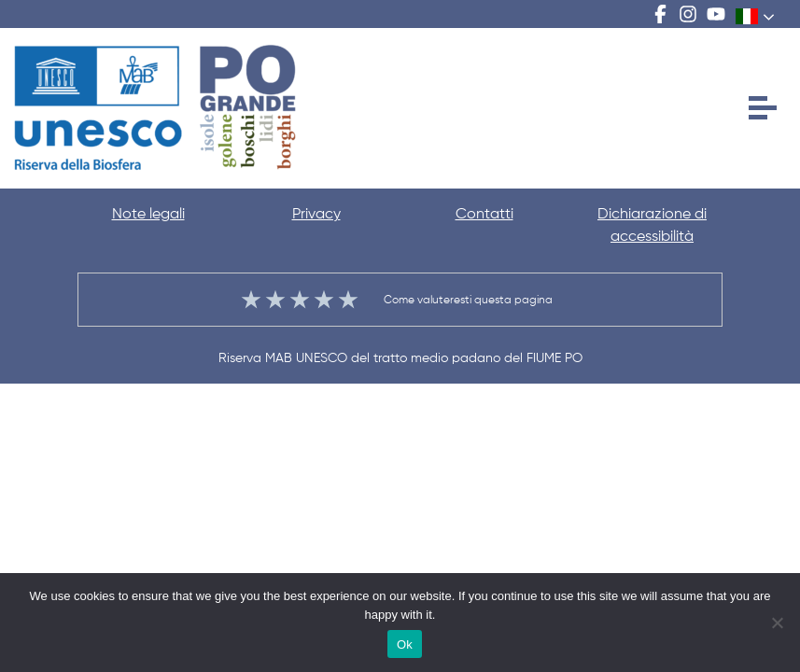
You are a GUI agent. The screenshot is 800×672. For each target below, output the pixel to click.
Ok (405, 644)
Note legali (148, 215)
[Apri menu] (763, 108)
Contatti (484, 215)
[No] (777, 623)
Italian (747, 15)
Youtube (716, 14)
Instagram (688, 14)
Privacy (316, 215)
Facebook (660, 14)
